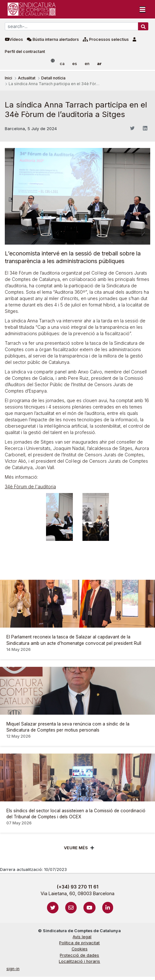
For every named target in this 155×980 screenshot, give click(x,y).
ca (62, 64)
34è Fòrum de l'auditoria (30, 486)
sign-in (13, 969)
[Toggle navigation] (143, 9)
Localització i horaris (79, 961)
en (87, 64)
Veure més (76, 848)
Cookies (80, 949)
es (75, 64)
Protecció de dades (79, 955)
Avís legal (82, 937)
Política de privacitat (79, 943)
